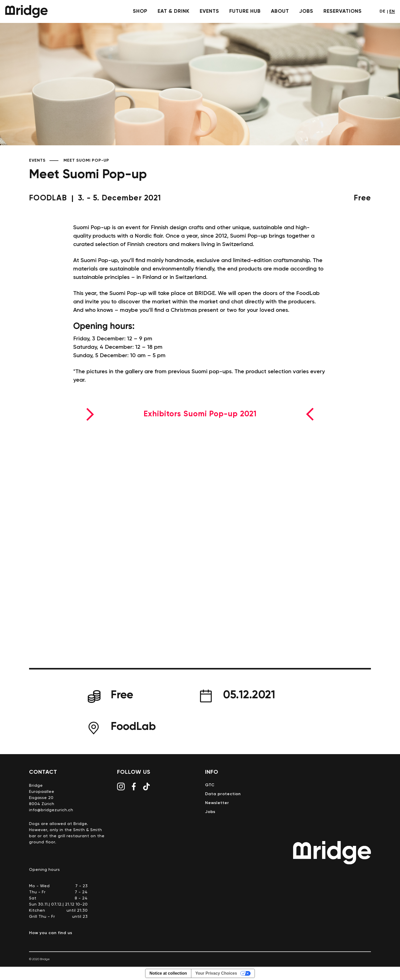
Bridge (26, 11)
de (383, 11)
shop (140, 11)
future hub (245, 11)
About (280, 11)
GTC (210, 785)
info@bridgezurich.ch (51, 810)
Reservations (343, 11)
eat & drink (174, 11)
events (209, 11)
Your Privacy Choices (216, 973)
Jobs (306, 11)
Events (37, 161)
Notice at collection (168, 973)
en (392, 11)
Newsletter (217, 803)
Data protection (223, 794)
